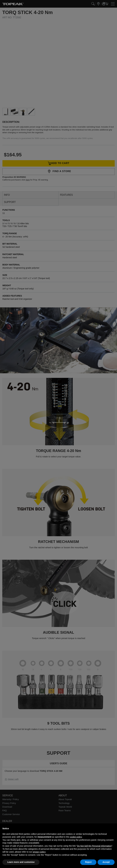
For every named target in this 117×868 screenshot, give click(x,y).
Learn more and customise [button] (21, 862)
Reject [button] (88, 862)
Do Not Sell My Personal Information (94, 846)
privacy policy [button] (39, 852)
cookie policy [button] (76, 837)
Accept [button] (106, 862)
